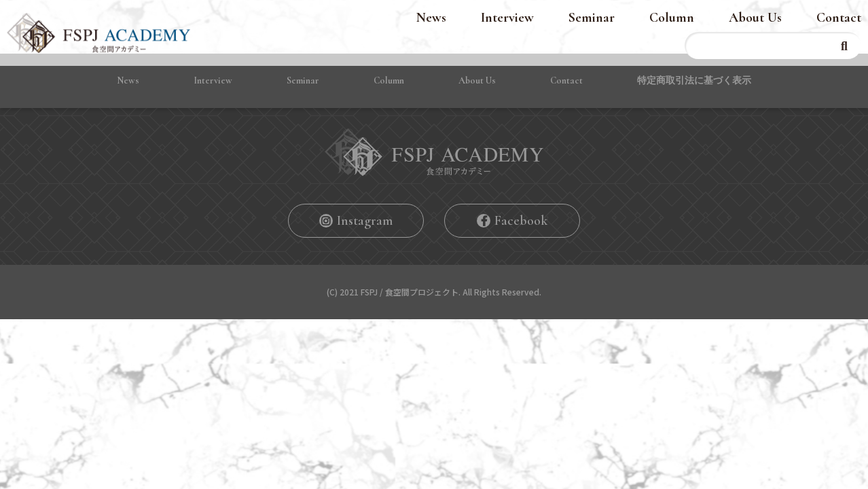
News (431, 18)
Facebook (521, 221)
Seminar (592, 18)
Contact (839, 18)
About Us (755, 18)
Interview (507, 18)
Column (672, 18)
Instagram (365, 221)
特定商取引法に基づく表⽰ (694, 80)
